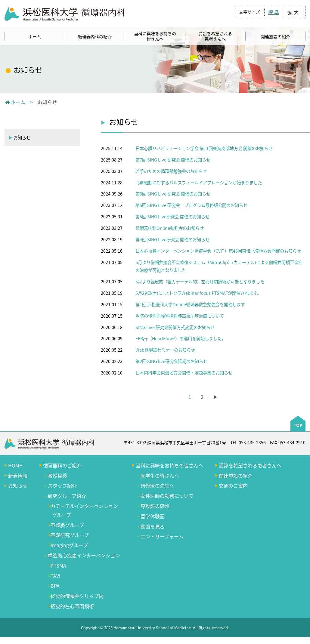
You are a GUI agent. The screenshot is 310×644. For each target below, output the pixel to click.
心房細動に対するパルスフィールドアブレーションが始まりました (199, 183)
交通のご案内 (233, 485)
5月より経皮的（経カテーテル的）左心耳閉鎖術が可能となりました (200, 282)
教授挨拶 (57, 476)
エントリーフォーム (162, 536)
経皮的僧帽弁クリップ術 (77, 596)
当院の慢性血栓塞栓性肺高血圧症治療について (180, 316)
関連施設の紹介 (275, 36)
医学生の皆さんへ (160, 476)
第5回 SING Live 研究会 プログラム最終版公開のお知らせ (191, 205)
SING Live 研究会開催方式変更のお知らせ (175, 327)
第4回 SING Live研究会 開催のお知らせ (172, 239)
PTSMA (58, 565)
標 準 (274, 12)
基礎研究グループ (70, 535)
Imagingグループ (69, 545)
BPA (55, 586)
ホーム (35, 36)
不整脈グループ (67, 525)
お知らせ (20, 137)
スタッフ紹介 (62, 485)
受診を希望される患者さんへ (215, 36)
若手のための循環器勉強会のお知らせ (171, 171)
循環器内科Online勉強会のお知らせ (170, 228)
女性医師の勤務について (167, 496)
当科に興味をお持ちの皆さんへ (155, 36)
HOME (15, 465)
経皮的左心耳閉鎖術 (72, 606)
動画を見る (153, 526)
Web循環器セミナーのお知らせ (165, 350)
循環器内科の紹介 (95, 36)
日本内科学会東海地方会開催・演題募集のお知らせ (184, 373)
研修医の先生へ (157, 485)
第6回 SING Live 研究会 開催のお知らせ (173, 194)
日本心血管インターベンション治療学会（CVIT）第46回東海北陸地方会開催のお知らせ (218, 251)
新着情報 (18, 476)
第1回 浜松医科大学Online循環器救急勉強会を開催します (190, 304)
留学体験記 (153, 516)
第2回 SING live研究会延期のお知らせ (171, 361)
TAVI (56, 576)
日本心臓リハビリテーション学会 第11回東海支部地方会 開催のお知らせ (204, 148)
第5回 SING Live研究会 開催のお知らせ (172, 217)
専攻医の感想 (155, 506)
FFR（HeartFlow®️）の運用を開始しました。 (181, 338)
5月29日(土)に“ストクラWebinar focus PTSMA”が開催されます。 (198, 293)
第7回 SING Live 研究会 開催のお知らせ (173, 160)
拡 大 (293, 12)
